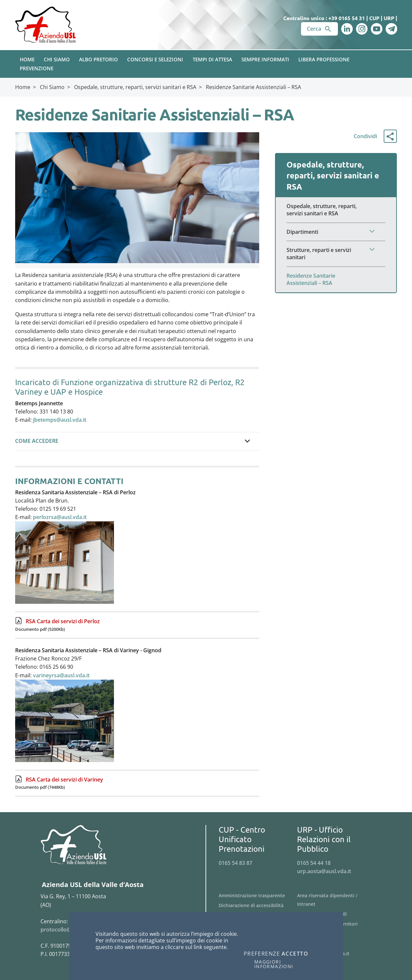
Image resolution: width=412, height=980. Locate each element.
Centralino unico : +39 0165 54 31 (324, 18)
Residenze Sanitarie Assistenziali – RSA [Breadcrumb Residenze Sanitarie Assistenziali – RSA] (253, 87)
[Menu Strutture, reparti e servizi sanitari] (336, 254)
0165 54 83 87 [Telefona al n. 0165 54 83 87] (235, 863)
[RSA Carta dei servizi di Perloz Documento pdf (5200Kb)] (137, 625)
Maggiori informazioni (274, 964)
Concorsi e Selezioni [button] (155, 59)
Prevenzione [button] (37, 68)
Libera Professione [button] (324, 59)
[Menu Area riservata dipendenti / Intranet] (336, 900)
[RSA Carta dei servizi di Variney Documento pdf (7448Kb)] (137, 783)
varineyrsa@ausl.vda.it (61, 675)
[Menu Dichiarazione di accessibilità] (258, 905)
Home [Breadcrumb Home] (23, 87)
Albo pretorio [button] (98, 59)
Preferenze (262, 954)
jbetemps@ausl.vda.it (60, 420)
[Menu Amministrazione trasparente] (258, 896)
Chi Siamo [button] (57, 59)
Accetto (295, 954)
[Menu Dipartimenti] (336, 232)
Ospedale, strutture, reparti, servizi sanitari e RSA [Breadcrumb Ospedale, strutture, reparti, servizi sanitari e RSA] (135, 87)
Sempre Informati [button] (265, 59)
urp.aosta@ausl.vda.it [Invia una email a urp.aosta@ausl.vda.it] (324, 871)
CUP (374, 18)
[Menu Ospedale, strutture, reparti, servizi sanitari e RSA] (336, 210)
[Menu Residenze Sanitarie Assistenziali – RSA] (336, 279)
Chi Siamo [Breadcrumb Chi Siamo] (52, 87)
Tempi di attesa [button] (212, 59)
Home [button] (27, 59)
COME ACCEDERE (37, 441)
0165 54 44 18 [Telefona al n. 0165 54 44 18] (314, 863)
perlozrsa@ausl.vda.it (60, 517)
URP (389, 18)
